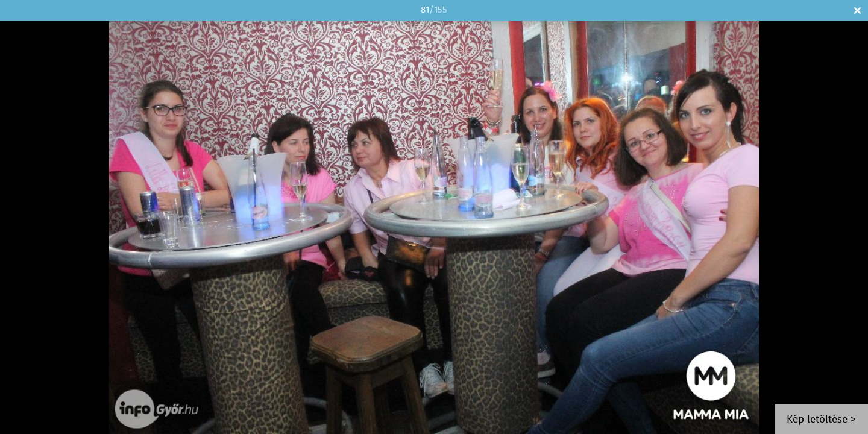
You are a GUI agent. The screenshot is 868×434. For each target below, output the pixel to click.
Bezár (857, 11)
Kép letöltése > (821, 420)
